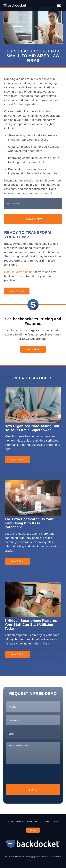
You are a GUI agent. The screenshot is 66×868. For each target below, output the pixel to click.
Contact (33, 830)
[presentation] (28, 774)
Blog (56, 821)
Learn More (33, 349)
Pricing (38, 821)
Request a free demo (18, 272)
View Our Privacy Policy (33, 860)
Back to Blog (17, 291)
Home (10, 821)
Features (20, 821)
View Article (17, 460)
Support (48, 821)
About (29, 821)
